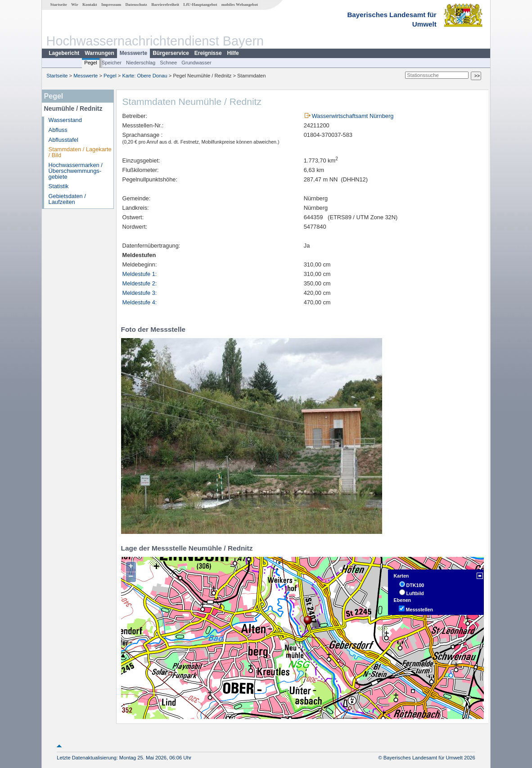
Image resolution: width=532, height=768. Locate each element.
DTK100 (415, 585)
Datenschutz (136, 5)
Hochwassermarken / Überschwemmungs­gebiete (76, 171)
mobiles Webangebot (240, 5)
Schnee (168, 63)
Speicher (112, 63)
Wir (75, 5)
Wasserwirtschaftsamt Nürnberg (353, 116)
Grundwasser (196, 63)
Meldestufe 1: (140, 274)
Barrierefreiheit (165, 5)
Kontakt (90, 5)
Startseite (59, 5)
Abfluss (58, 130)
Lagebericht (64, 53)
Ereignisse (208, 53)
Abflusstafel (63, 140)
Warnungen (99, 53)
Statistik (59, 186)
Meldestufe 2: (140, 283)
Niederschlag (141, 63)
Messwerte (133, 53)
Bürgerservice (171, 53)
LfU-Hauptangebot (200, 5)
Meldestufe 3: (140, 293)
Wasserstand (65, 120)
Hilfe (233, 53)
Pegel (91, 63)
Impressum (111, 5)
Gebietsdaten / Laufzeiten (67, 199)
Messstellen (419, 610)
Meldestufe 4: (140, 302)
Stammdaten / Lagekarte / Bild (80, 152)
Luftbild (415, 593)
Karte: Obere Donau (145, 76)
